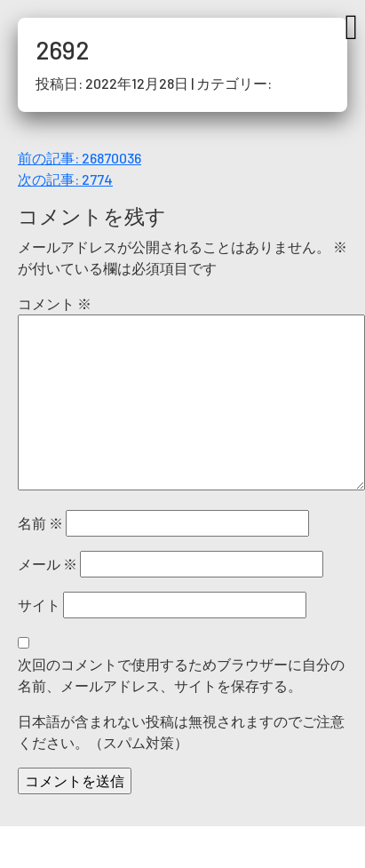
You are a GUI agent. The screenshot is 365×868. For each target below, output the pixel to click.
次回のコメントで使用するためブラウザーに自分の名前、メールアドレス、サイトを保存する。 (181, 675)
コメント (55, 303)
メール (48, 564)
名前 (40, 523)
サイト (39, 605)
